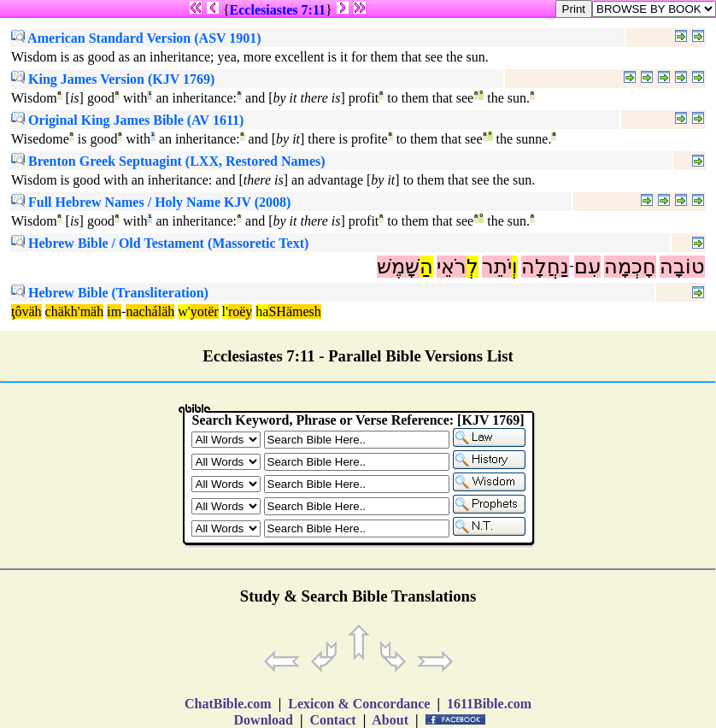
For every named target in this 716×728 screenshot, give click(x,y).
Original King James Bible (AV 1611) (127, 120)
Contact (332, 720)
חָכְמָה (630, 267)
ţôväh (26, 311)
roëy (240, 311)
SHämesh (294, 311)
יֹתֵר (497, 267)
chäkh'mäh (75, 311)
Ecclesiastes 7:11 (278, 10)
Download (264, 720)
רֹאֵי (452, 267)
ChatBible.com (228, 704)
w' (184, 311)
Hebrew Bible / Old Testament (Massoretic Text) (160, 243)
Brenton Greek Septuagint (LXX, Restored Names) (168, 161)
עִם (587, 267)
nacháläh (150, 311)
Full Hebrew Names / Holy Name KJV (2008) (151, 202)
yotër (205, 311)
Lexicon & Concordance (359, 704)
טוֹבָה (682, 267)
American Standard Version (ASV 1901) (136, 38)
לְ (472, 267)
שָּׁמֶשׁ (398, 267)
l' (225, 311)
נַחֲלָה (545, 267)
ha (262, 311)
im (114, 311)
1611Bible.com (489, 704)
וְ (515, 267)
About (390, 720)
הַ (426, 267)
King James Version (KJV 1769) (113, 79)
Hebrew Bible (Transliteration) (110, 293)
